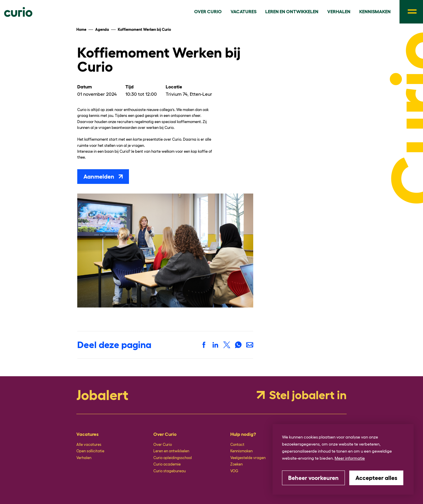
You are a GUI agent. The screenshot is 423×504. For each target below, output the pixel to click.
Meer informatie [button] (350, 458)
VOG (234, 471)
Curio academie (167, 464)
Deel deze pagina (114, 345)
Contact (237, 445)
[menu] (411, 12)
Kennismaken (241, 451)
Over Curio (163, 445)
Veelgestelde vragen (248, 458)
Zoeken (236, 464)
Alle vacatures (89, 445)
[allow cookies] (376, 478)
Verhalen (84, 458)
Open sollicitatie (90, 451)
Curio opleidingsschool (173, 458)
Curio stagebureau (169, 471)
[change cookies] (313, 478)
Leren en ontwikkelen (171, 451)
